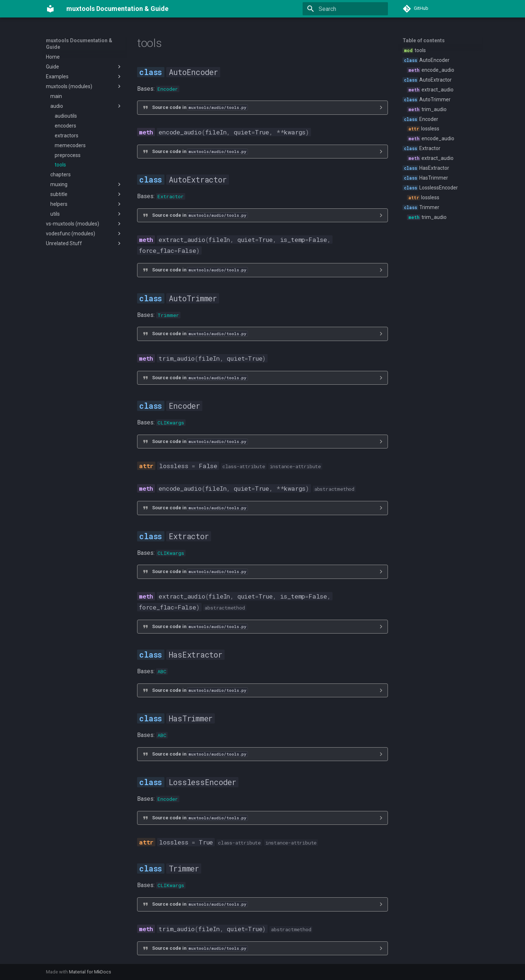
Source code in (200, 107)
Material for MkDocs (90, 972)
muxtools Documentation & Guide (79, 44)
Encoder (168, 89)
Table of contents (424, 40)
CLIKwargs (171, 423)
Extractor (171, 196)
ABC (162, 671)
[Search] (345, 9)
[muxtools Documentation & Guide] (50, 9)
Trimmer (168, 315)
